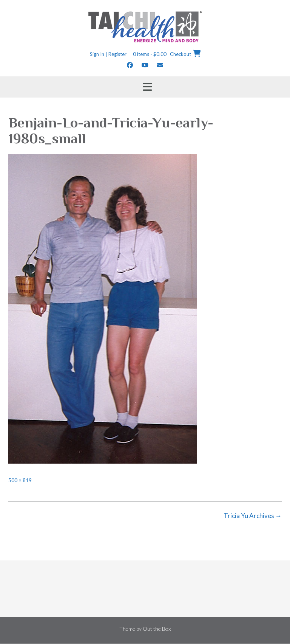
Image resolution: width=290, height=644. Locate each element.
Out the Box (157, 629)
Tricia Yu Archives (253, 516)
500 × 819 (20, 480)
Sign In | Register (108, 54)
